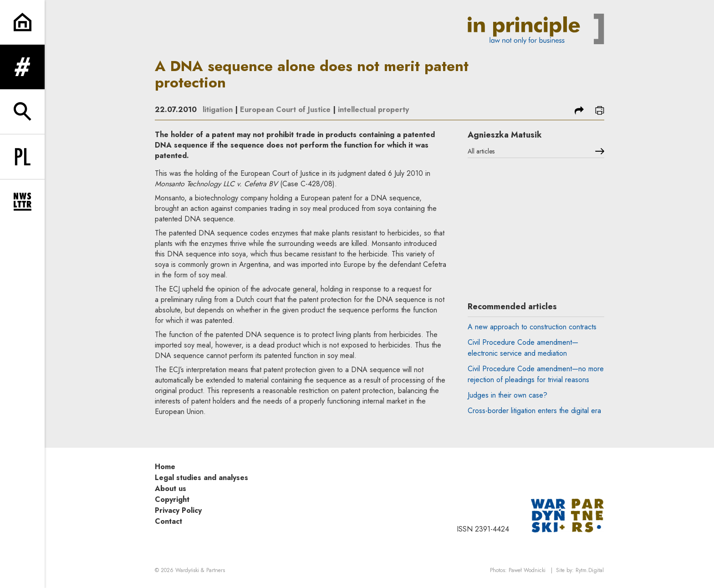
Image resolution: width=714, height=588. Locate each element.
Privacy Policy (178, 510)
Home (165, 467)
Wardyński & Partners (200, 570)
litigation (218, 110)
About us (171, 488)
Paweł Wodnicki (527, 570)
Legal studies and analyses (201, 478)
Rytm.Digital (590, 570)
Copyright (172, 499)
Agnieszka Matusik (505, 135)
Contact (168, 521)
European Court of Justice (285, 110)
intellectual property (373, 110)
